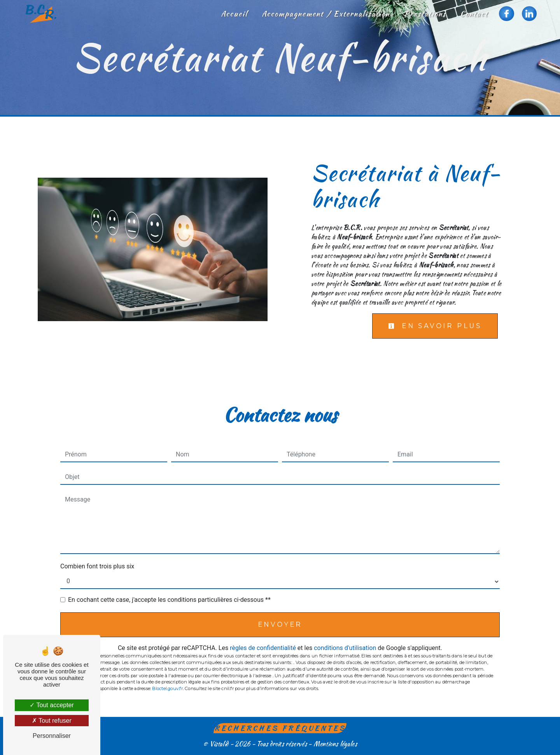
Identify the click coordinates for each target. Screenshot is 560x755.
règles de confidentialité (263, 648)
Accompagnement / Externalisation (326, 14)
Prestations (425, 14)
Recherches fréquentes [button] (280, 728)
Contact (474, 14)
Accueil (234, 14)
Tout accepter (52, 705)
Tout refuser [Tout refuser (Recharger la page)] (52, 721)
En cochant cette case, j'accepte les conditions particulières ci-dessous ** (169, 600)
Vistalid (219, 744)
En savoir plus (435, 326)
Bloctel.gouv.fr (167, 689)
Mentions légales (334, 744)
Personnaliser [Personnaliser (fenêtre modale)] (52, 736)
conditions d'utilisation (345, 648)
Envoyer (280, 625)
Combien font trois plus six (97, 566)
